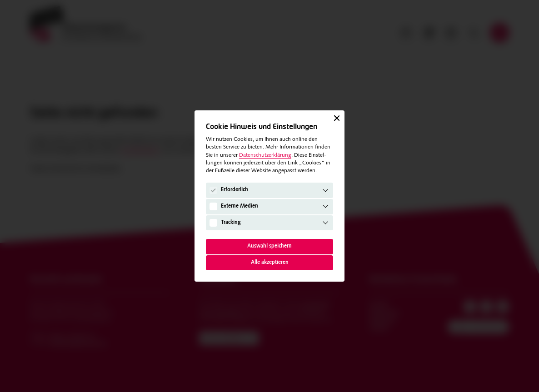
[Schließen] (337, 118)
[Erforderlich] (213, 190)
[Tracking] (213, 223)
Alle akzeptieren (270, 263)
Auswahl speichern (269, 246)
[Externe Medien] (213, 206)
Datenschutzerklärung (265, 155)
